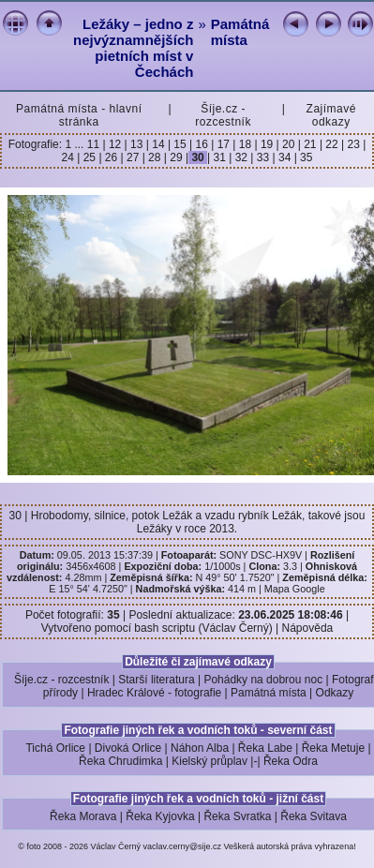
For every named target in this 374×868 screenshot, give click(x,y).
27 (133, 157)
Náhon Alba (200, 748)
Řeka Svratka (237, 816)
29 (176, 157)
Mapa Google (295, 589)
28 (155, 157)
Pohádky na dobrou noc (263, 680)
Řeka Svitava (314, 816)
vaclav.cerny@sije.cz (183, 846)
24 (70, 157)
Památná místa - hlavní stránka (79, 115)
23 (353, 144)
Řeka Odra (291, 761)
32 (241, 157)
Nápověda (308, 628)
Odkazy (335, 693)
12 (115, 144)
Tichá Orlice (55, 748)
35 (305, 157)
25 (89, 157)
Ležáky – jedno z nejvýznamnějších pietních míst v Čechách (133, 48)
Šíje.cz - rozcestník (223, 115)
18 (245, 144)
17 (223, 144)
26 (112, 157)
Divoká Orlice (128, 748)
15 (180, 144)
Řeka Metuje (333, 748)
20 (289, 144)
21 (310, 144)
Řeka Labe (265, 748)
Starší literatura (156, 680)
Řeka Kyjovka (160, 816)
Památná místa (240, 32)
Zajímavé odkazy (331, 115)
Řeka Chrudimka (120, 761)
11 (95, 144)
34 (285, 157)
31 (219, 157)
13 (137, 144)
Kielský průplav (209, 761)
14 (158, 144)
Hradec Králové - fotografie (154, 693)
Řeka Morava (83, 816)
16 (202, 144)
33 (262, 157)
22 (332, 144)
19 (267, 144)
